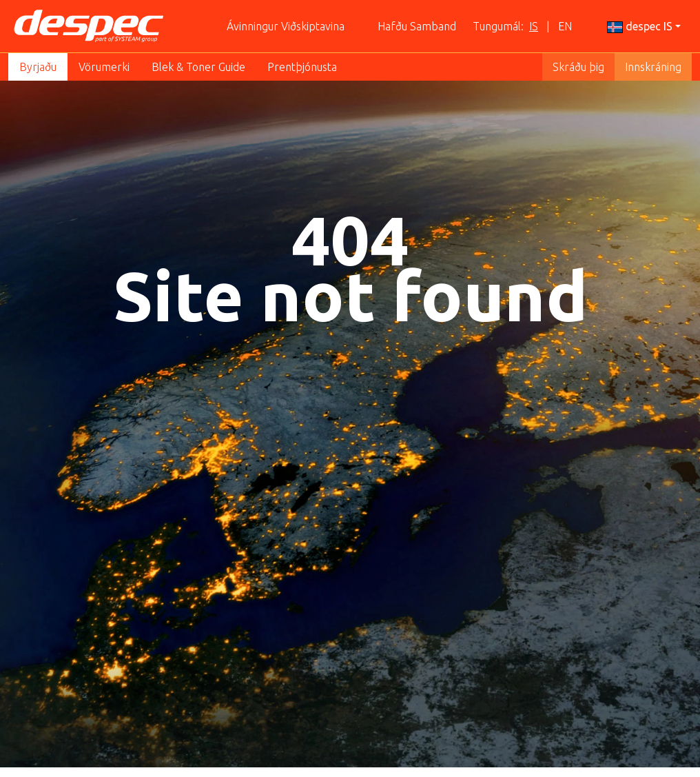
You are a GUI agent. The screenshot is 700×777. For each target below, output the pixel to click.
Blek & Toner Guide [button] (198, 67)
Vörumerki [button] (104, 67)
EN (565, 26)
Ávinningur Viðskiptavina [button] (286, 26)
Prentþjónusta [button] (302, 67)
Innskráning (653, 67)
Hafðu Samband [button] (417, 26)
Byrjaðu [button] (38, 67)
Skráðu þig (578, 67)
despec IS (640, 27)
